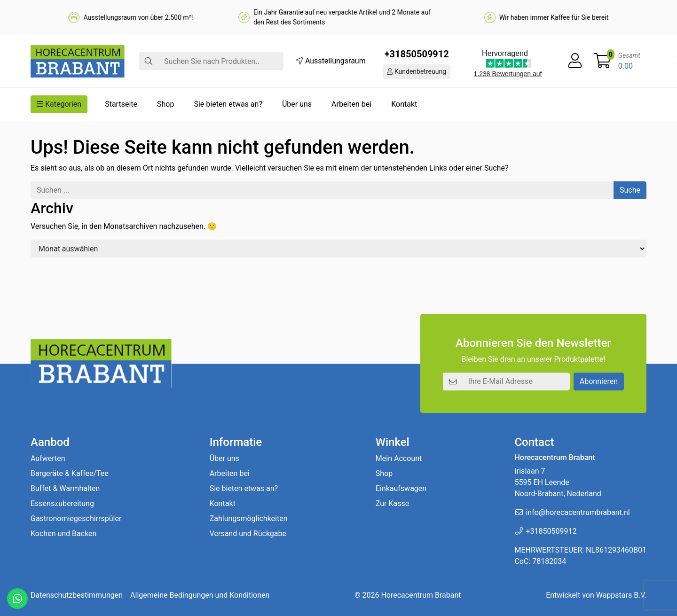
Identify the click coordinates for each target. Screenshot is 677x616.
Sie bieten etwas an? (228, 104)
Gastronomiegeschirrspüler (76, 519)
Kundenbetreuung (417, 71)
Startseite (121, 104)
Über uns (297, 104)
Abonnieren (599, 381)
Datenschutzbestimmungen (77, 595)
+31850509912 (417, 54)
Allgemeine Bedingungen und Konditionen (200, 595)
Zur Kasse (392, 503)
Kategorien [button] (59, 104)
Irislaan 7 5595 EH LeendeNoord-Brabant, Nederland (558, 482)
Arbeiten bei (351, 104)
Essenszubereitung (62, 503)
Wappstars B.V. (621, 595)
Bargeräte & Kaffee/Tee (70, 473)
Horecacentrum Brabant (421, 595)
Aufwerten (48, 458)
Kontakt (404, 104)
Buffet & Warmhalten (65, 488)
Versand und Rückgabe (248, 534)
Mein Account (399, 458)
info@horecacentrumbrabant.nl (578, 512)
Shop (165, 104)
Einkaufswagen (401, 488)
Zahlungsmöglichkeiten (249, 519)
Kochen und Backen (63, 534)
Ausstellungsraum (331, 61)
